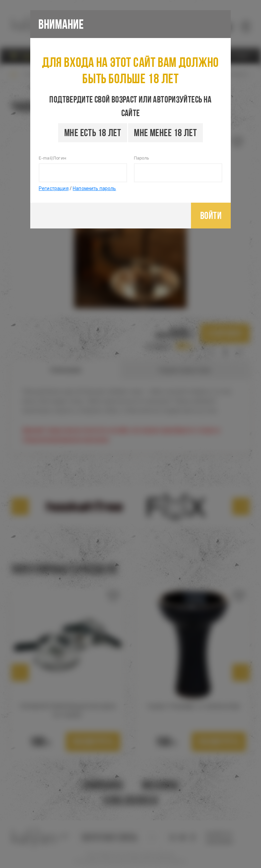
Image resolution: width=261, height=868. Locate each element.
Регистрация (54, 188)
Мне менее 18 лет (165, 133)
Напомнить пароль (94, 188)
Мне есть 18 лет (93, 133)
